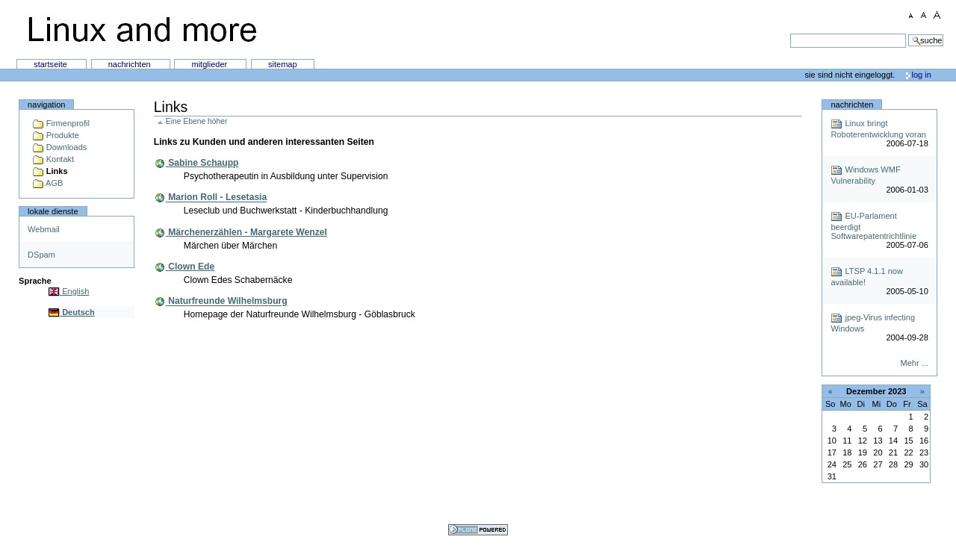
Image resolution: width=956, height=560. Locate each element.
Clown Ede (191, 267)
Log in (922, 75)
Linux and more (142, 30)
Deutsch (72, 312)
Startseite (52, 64)
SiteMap (283, 64)
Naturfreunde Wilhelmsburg (228, 302)
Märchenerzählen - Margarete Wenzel (248, 232)
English (69, 291)
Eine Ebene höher (197, 121)
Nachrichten (131, 64)
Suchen (465, 33)
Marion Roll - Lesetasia (217, 198)
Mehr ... (914, 363)
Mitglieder (210, 64)
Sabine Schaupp (203, 163)
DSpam (41, 255)
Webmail (44, 229)
